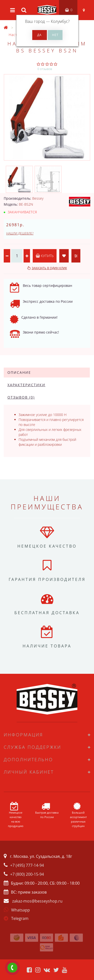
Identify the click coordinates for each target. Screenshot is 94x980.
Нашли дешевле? (20, 233)
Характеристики (26, 385)
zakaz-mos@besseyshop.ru (37, 901)
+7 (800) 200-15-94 (27, 874)
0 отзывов (45, 69)
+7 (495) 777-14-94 (27, 865)
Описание (19, 372)
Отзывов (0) (21, 397)
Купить (45, 256)
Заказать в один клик (49, 268)
